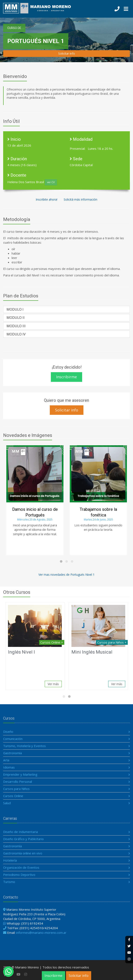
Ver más (53, 684)
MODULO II (16, 318)
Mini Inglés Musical (92, 652)
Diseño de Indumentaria (20, 832)
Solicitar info (79, 976)
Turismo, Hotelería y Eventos (24, 746)
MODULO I (15, 309)
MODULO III (16, 326)
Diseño (8, 732)
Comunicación (13, 739)
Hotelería (10, 860)
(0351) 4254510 (31, 928)
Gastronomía (13, 753)
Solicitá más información (80, 199)
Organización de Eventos (21, 867)
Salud (7, 803)
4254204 (51, 928)
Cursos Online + (52, 642)
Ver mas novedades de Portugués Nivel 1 (66, 575)
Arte (6, 760)
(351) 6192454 (32, 923)
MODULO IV (16, 334)
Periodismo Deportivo (19, 875)
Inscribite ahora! (47, 199)
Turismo (9, 882)
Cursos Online (13, 796)
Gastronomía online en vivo (23, 853)
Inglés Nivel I (21, 652)
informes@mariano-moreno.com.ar (41, 933)
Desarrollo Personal (18, 782)
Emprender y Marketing (20, 774)
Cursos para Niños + (112, 642)
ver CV (51, 182)
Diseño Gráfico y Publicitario (23, 839)
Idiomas (9, 767)
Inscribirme (53, 976)
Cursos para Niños (16, 789)
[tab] (66, 309)
